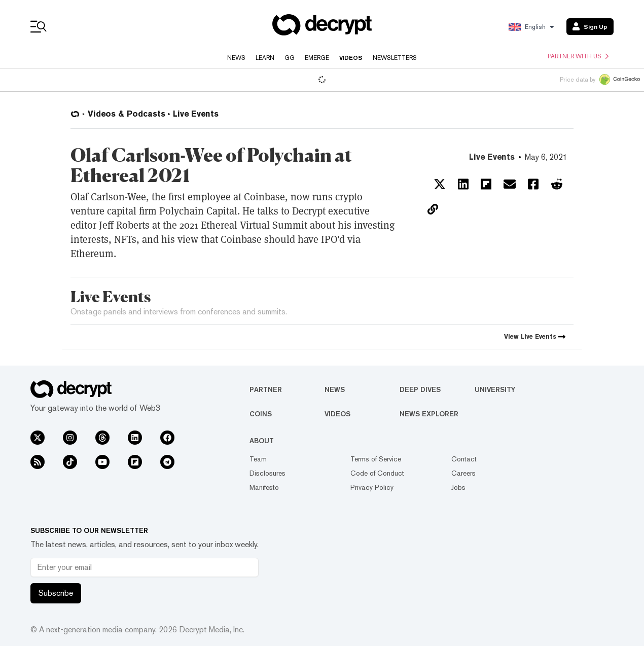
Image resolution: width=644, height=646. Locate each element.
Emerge (317, 58)
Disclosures (267, 473)
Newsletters (395, 58)
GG (290, 58)
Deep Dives (420, 389)
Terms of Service (376, 459)
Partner (266, 389)
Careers (463, 473)
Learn (265, 58)
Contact (464, 459)
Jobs (458, 487)
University (495, 389)
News (236, 58)
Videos (351, 58)
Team (258, 459)
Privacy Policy (372, 487)
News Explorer (429, 414)
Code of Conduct (377, 473)
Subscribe (56, 593)
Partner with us (578, 56)
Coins (261, 414)
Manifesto (264, 487)
